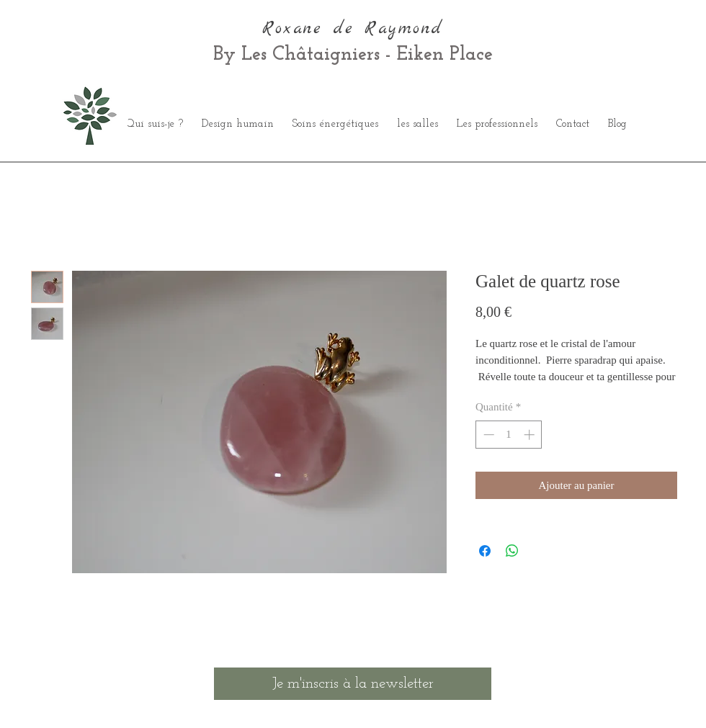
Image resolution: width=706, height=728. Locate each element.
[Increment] (531, 435)
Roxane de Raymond (353, 29)
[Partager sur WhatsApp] (512, 551)
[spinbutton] (509, 435)
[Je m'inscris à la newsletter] (353, 684)
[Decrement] (487, 435)
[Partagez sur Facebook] (485, 551)
